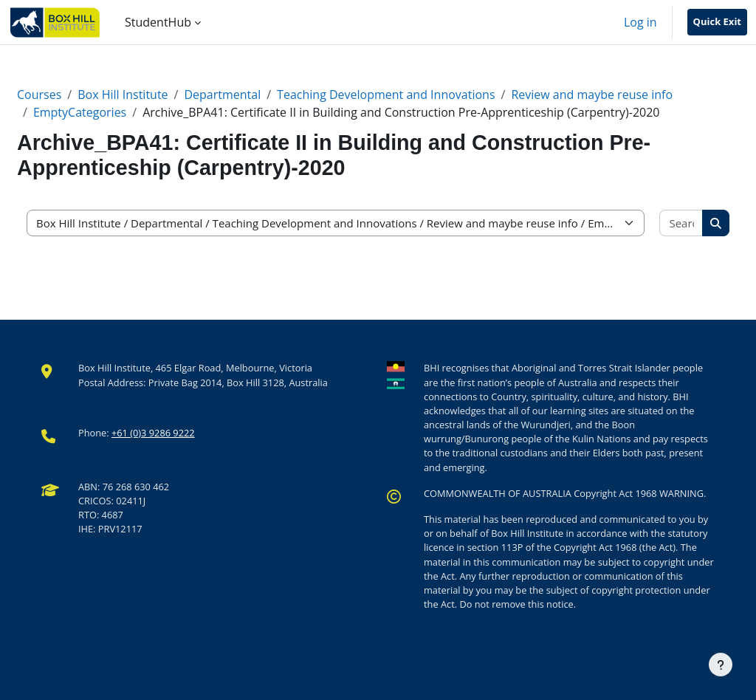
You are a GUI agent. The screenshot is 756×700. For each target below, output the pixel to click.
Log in (640, 22)
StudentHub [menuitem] (158, 22)
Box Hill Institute (123, 95)
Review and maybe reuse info (592, 95)
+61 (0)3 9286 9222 (153, 433)
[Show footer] (721, 665)
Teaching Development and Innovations (386, 95)
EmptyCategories (80, 112)
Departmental (222, 95)
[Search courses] (681, 223)
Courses (39, 95)
